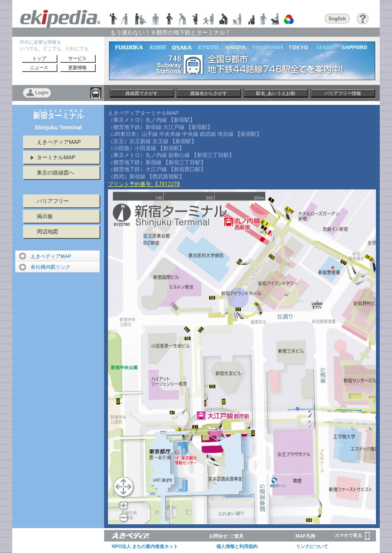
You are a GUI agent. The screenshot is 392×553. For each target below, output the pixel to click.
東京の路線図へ (56, 173)
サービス (77, 59)
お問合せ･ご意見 (226, 536)
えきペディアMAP (59, 142)
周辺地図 (47, 232)
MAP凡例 (305, 536)
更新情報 (77, 68)
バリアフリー (53, 201)
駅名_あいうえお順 (276, 93)
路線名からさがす (209, 93)
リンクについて (312, 546)
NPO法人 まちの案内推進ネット (145, 546)
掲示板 (45, 216)
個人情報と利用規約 (237, 546)
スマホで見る (352, 536)
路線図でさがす (142, 93)
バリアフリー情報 (343, 93)
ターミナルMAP (56, 157)
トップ (39, 59)
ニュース (39, 68)
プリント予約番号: (144, 184)
